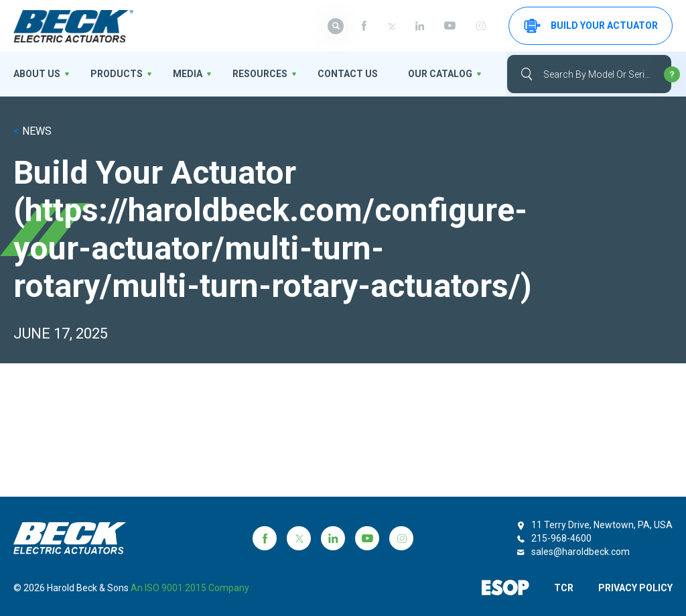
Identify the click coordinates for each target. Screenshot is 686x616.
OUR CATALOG (440, 74)
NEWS (32, 131)
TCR (564, 588)
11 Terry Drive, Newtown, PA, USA (602, 525)
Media (188, 74)
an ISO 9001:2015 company (190, 588)
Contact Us (348, 74)
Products (117, 74)
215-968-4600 (561, 538)
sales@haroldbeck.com (580, 552)
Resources (260, 74)
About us (37, 74)
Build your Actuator (591, 26)
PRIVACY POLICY (635, 588)
